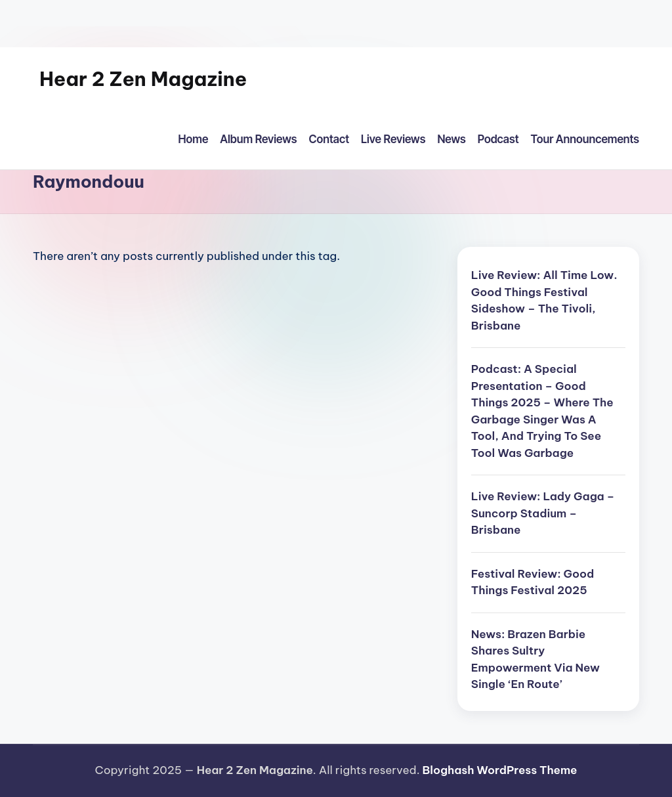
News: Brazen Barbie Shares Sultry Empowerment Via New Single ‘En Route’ (535, 659)
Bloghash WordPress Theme (499, 770)
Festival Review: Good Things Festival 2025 (533, 582)
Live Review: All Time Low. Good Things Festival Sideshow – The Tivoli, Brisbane (544, 300)
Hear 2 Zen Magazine (143, 79)
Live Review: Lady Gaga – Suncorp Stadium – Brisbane (543, 513)
